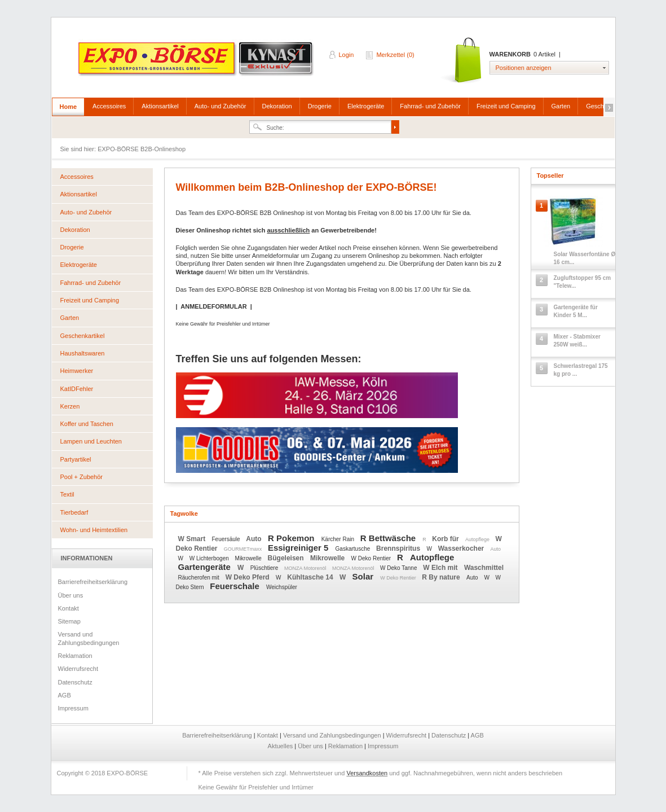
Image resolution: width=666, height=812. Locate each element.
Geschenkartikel (83, 336)
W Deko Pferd (248, 577)
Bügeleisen (287, 558)
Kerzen (70, 406)
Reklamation (75, 656)
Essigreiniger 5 (299, 548)
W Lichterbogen (210, 558)
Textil (67, 494)
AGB (65, 695)
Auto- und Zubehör (220, 106)
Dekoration (277, 106)
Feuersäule (227, 539)
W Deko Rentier (372, 558)
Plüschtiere (265, 568)
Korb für (446, 539)
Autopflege (478, 539)
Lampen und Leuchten (91, 441)
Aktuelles (281, 746)
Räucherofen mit (200, 578)
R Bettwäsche (389, 538)
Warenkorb (462, 61)
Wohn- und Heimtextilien (94, 530)
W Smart (193, 539)
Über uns (71, 595)
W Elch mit (441, 568)
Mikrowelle (249, 558)
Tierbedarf (74, 512)
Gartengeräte (206, 567)
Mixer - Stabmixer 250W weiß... (577, 341)
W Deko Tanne (399, 568)
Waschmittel (484, 568)
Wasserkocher (462, 548)
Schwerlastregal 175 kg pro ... (581, 370)
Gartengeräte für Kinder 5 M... (576, 311)
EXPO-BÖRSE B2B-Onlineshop (197, 63)
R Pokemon (292, 538)
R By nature (442, 577)
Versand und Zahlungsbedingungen (89, 638)
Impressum (73, 708)
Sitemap (69, 621)
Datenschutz (75, 682)
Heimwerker (77, 371)
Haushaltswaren (83, 353)
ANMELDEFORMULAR (213, 306)
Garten (561, 106)
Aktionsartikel (160, 106)
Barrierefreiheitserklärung (93, 582)
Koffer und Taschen (87, 424)
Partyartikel (76, 459)
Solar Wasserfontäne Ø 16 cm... (585, 258)
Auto (255, 539)
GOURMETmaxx (244, 549)
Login (347, 55)
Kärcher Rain (339, 539)
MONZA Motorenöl (306, 568)
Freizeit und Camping (506, 106)
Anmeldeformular (276, 256)
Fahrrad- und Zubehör (430, 106)
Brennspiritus (399, 548)
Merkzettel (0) (395, 55)
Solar (364, 576)
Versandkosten (367, 773)
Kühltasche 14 (311, 577)
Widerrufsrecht (78, 669)
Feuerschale (236, 586)
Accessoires (109, 106)
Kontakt (69, 608)
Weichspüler (282, 587)
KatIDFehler (77, 389)
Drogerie (320, 106)
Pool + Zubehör (82, 477)
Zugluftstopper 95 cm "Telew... (583, 282)
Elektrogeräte (366, 106)
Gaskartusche (354, 549)
